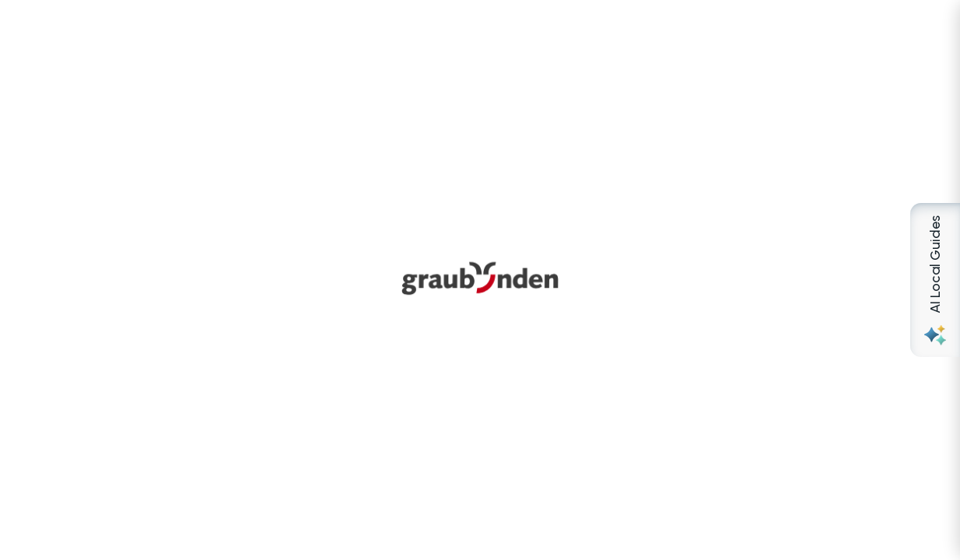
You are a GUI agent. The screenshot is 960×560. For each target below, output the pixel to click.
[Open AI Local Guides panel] (935, 280)
